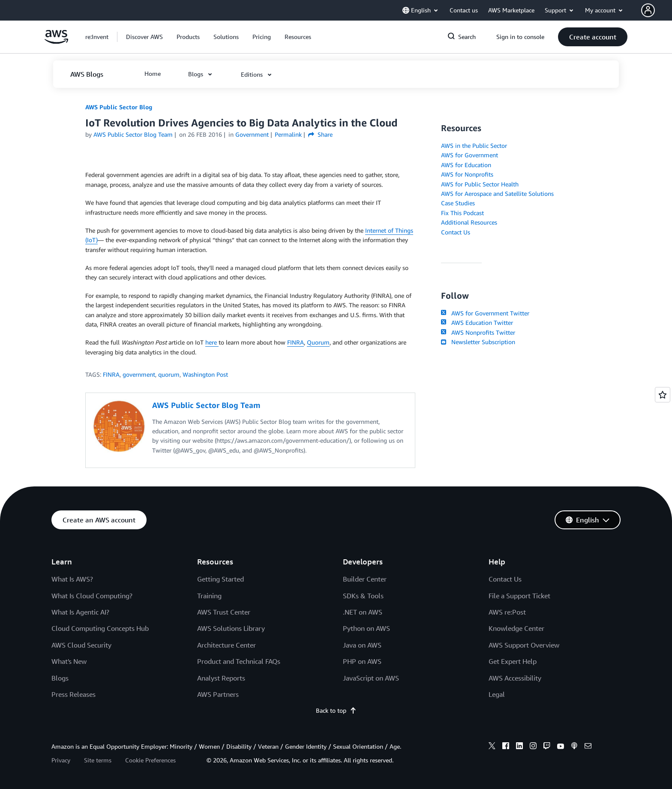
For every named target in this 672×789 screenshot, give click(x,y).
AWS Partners (218, 694)
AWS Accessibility (515, 678)
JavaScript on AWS (371, 678)
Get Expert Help (513, 661)
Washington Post (205, 374)
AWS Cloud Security (81, 645)
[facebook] (506, 747)
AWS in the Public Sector (474, 145)
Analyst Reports (221, 678)
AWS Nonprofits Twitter (478, 332)
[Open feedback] (663, 395)
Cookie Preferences (150, 760)
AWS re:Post (507, 612)
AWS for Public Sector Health (480, 184)
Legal (497, 694)
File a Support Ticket (519, 596)
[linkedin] (519, 747)
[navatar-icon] (648, 10)
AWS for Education (466, 165)
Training (209, 596)
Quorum (318, 342)
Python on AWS (366, 628)
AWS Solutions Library (231, 628)
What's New (69, 661)
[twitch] (547, 747)
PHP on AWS (362, 661)
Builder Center (365, 579)
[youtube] (561, 747)
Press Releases (73, 694)
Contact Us (456, 232)
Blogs (60, 678)
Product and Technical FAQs (239, 661)
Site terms (98, 760)
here (212, 342)
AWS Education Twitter (477, 322)
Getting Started (220, 579)
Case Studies (458, 203)
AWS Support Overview (524, 645)
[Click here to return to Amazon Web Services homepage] (56, 41)
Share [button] (320, 134)
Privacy (61, 760)
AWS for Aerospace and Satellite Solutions (497, 193)
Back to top (336, 710)
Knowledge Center (516, 628)
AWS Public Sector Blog (119, 107)
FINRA (295, 342)
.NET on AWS (363, 612)
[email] (588, 747)
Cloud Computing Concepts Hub (100, 628)
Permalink (288, 134)
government (139, 374)
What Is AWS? (72, 579)
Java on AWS (362, 645)
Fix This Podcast (462, 213)
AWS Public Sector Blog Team (133, 134)
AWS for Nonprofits (467, 174)
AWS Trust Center (224, 612)
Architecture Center (226, 645)
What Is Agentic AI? (80, 612)
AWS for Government (469, 155)
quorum (169, 374)
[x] (492, 747)
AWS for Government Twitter (485, 313)
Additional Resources (469, 222)
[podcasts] (574, 747)
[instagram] (533, 747)
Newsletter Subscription (478, 342)
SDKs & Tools (363, 596)
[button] (657, 10)
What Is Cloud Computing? (92, 596)
